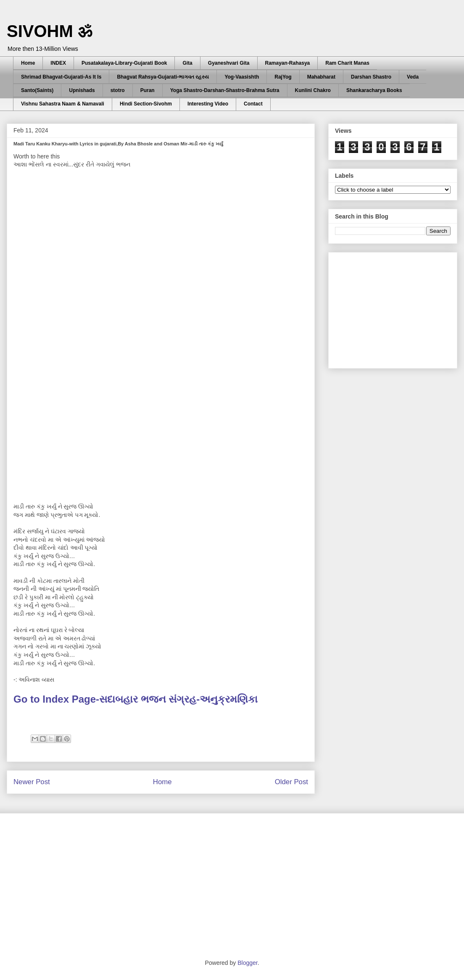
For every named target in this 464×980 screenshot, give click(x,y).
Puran (148, 90)
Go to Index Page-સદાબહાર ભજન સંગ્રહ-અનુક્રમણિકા (137, 699)
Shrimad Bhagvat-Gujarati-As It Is (61, 77)
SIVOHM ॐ (50, 31)
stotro (118, 90)
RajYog (283, 77)
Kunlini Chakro (313, 90)
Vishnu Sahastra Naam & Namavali (63, 104)
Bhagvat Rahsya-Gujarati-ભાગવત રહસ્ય (163, 77)
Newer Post (32, 782)
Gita (187, 63)
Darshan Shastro (371, 77)
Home (28, 63)
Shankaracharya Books (374, 90)
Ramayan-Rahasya (288, 63)
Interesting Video (208, 104)
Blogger (247, 963)
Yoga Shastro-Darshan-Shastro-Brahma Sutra (225, 90)
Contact (253, 104)
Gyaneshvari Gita (229, 63)
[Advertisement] (398, 308)
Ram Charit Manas (347, 63)
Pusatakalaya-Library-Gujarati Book (124, 63)
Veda (413, 77)
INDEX (58, 63)
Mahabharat (321, 77)
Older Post (291, 782)
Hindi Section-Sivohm (146, 104)
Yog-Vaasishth (242, 77)
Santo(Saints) (37, 90)
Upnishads (82, 90)
